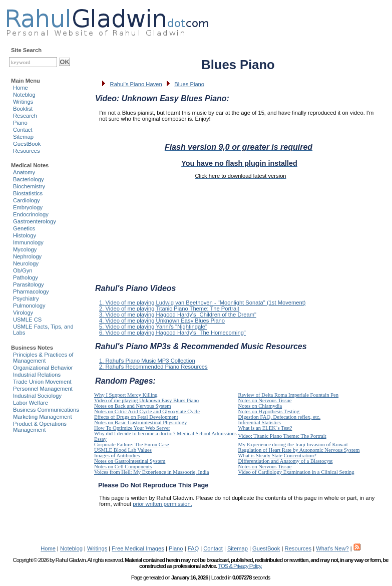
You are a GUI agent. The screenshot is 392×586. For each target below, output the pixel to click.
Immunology (28, 242)
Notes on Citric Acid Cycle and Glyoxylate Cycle (147, 411)
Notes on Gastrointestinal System (130, 461)
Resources (26, 151)
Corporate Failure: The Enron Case (132, 445)
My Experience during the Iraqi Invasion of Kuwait (293, 445)
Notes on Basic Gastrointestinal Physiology (140, 422)
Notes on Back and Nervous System (133, 406)
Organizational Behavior (43, 368)
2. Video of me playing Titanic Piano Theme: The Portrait (169, 309)
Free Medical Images (138, 548)
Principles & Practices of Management (43, 358)
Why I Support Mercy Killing (126, 395)
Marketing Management (43, 417)
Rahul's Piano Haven (136, 84)
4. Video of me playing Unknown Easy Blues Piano (162, 321)
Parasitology (29, 284)
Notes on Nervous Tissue (265, 400)
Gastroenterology (35, 221)
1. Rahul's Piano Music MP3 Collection (147, 361)
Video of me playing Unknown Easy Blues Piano (146, 400)
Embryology (28, 207)
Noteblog (24, 95)
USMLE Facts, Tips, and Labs (43, 330)
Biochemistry (29, 186)
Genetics (24, 228)
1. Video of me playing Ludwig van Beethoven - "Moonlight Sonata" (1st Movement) (203, 303)
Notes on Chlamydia (260, 406)
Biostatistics (28, 193)
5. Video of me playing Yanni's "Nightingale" (153, 327)
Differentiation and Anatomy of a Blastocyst (286, 461)
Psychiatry (26, 299)
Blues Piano (189, 84)
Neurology (26, 263)
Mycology (25, 249)
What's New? (332, 548)
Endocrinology (31, 214)
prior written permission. (162, 504)
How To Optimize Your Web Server (132, 428)
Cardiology (26, 200)
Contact (23, 130)
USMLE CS (27, 320)
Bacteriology (29, 179)
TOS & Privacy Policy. (240, 566)
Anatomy (24, 172)
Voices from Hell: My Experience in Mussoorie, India (151, 472)
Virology (23, 313)
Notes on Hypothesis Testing (269, 411)
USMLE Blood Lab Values (123, 450)
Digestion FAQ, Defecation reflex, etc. (280, 417)
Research (25, 116)
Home (21, 88)
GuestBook (27, 144)
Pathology (26, 277)
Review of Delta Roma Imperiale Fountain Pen (289, 395)
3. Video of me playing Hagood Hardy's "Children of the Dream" (178, 315)
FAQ (193, 548)
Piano (20, 123)
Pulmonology (29, 306)
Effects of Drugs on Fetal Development (136, 417)
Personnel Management (43, 389)
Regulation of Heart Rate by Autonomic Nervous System (299, 450)
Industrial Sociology (37, 396)
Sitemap (23, 137)
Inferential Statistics (260, 422)
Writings (23, 102)
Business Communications (46, 410)
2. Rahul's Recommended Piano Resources (153, 367)
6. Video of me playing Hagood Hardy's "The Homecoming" (172, 333)
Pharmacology (31, 291)
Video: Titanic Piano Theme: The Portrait (282, 436)
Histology (25, 235)
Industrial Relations (37, 375)
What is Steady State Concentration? (277, 456)
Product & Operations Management (40, 427)
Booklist (23, 109)
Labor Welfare (31, 403)
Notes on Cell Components (123, 467)
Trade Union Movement (42, 382)
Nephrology (27, 256)
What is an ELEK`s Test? (265, 428)
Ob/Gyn (23, 270)
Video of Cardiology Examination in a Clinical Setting (296, 472)
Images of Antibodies (117, 456)
